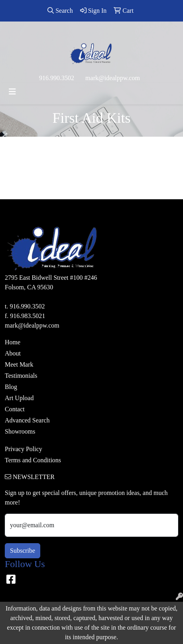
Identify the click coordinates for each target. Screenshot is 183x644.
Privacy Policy (24, 449)
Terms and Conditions (33, 460)
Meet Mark (19, 364)
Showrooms (20, 431)
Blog (11, 387)
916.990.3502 (57, 78)
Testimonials (21, 376)
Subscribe (23, 551)
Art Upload (19, 398)
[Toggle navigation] (12, 92)
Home (13, 342)
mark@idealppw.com (113, 78)
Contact (15, 409)
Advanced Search (27, 420)
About (13, 353)
